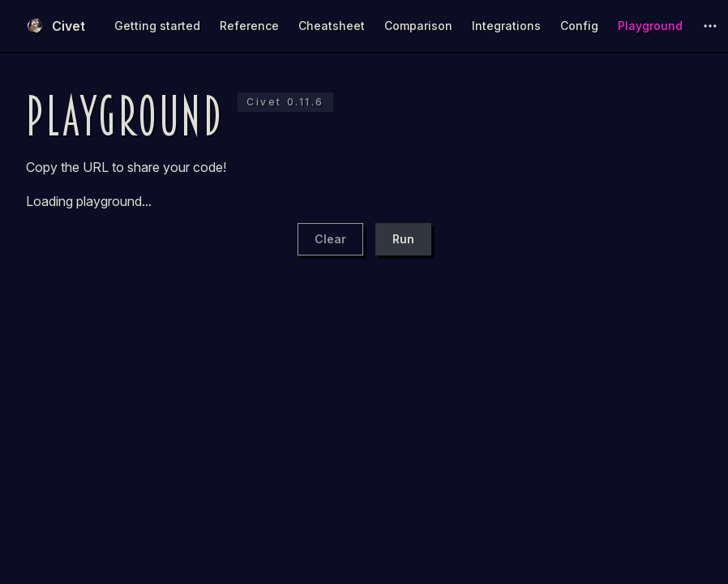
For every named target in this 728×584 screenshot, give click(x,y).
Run (403, 239)
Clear (330, 239)
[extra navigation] (710, 26)
